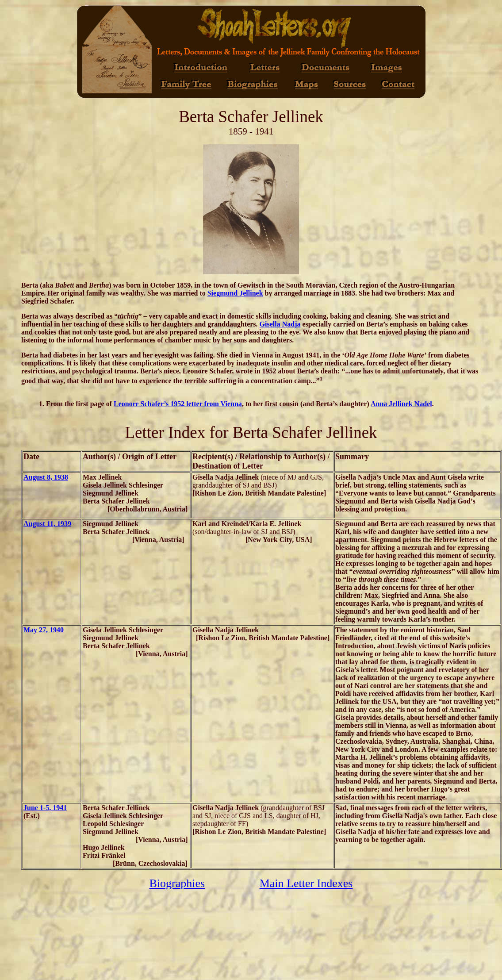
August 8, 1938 (46, 477)
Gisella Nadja (280, 324)
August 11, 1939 (47, 524)
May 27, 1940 (44, 630)
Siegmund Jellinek (235, 293)
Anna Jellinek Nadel (401, 404)
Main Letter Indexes (306, 883)
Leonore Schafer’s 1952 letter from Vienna (178, 404)
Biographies (177, 883)
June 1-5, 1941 (45, 808)
